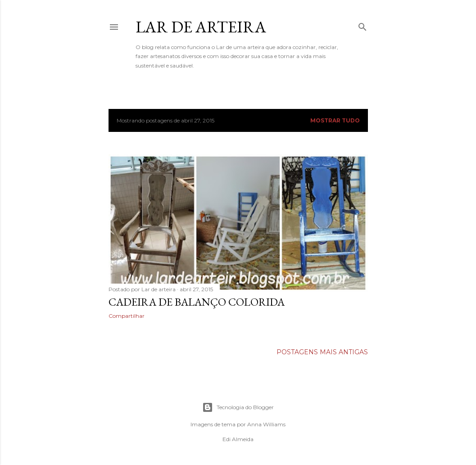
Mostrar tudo (335, 120)
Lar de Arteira (201, 27)
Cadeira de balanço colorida (197, 302)
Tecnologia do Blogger (238, 407)
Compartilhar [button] (127, 316)
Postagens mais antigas (322, 352)
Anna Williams (266, 424)
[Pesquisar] (363, 25)
